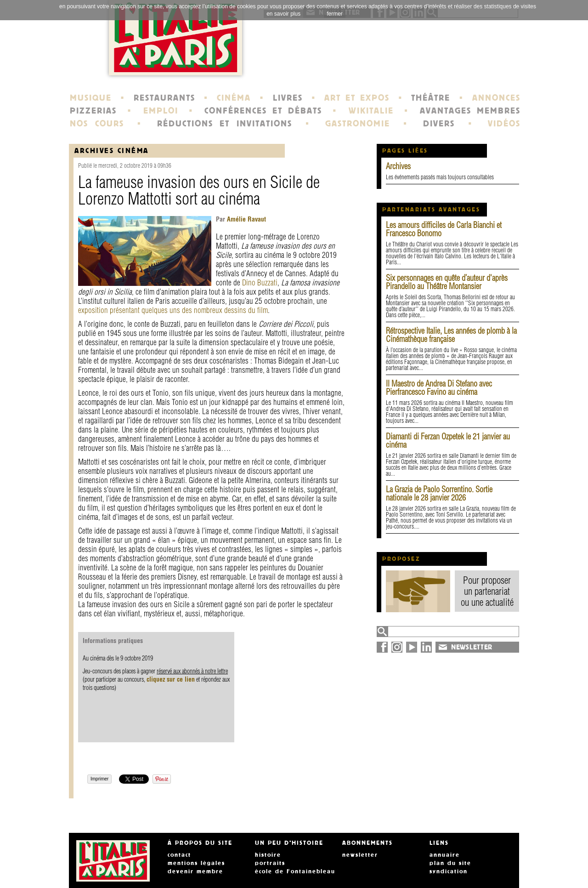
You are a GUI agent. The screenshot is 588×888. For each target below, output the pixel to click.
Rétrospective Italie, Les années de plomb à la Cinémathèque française (451, 335)
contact (179, 855)
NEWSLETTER (472, 647)
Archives (398, 166)
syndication (449, 871)
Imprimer (99, 779)
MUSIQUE (91, 98)
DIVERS (439, 124)
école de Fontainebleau (295, 871)
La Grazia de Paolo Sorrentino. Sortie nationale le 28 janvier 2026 (439, 493)
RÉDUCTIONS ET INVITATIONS (225, 124)
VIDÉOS (504, 124)
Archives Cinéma (112, 151)
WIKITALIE (371, 111)
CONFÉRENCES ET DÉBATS (263, 111)
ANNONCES (496, 98)
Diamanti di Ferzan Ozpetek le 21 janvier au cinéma (448, 441)
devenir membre (195, 871)
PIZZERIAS (93, 111)
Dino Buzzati (260, 282)
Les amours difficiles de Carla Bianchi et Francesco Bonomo (444, 229)
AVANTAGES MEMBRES (470, 111)
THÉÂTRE (431, 98)
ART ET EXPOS (357, 98)
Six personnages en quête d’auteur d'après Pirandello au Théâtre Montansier (447, 282)
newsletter (360, 855)
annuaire (445, 855)
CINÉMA (234, 98)
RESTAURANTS (164, 98)
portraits (270, 863)
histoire (268, 855)
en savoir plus (283, 14)
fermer (335, 14)
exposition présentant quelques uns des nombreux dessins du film (173, 310)
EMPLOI (161, 111)
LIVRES (288, 98)
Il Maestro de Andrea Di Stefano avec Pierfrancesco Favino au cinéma (439, 388)
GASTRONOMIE (358, 124)
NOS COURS (97, 124)
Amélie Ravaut (246, 219)
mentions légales (196, 863)
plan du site (450, 863)
